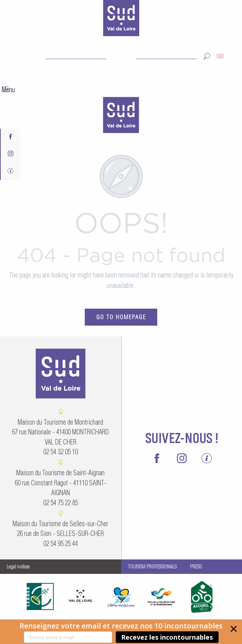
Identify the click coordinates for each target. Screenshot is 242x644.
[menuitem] (121, 116)
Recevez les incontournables (167, 637)
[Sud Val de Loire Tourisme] (121, 20)
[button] (121, 632)
